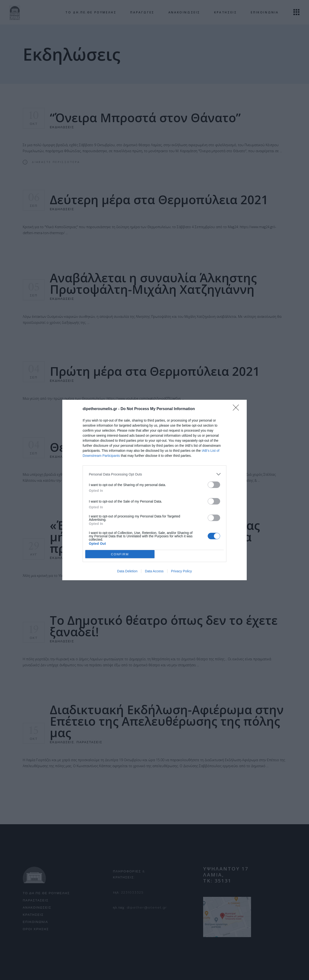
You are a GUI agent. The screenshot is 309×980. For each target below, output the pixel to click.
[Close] (237, 409)
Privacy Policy (181, 571)
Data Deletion (127, 571)
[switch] (214, 485)
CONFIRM (120, 554)
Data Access (154, 571)
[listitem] (154, 474)
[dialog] (154, 490)
